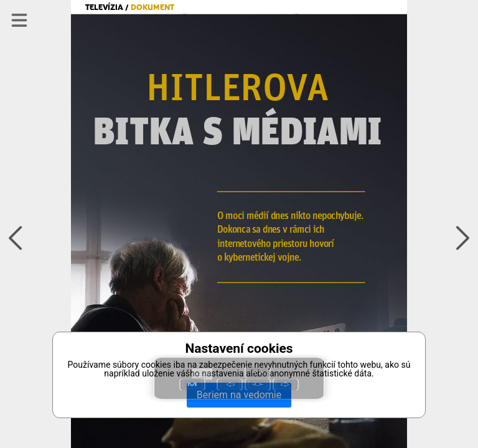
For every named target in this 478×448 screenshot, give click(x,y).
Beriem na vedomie (239, 395)
